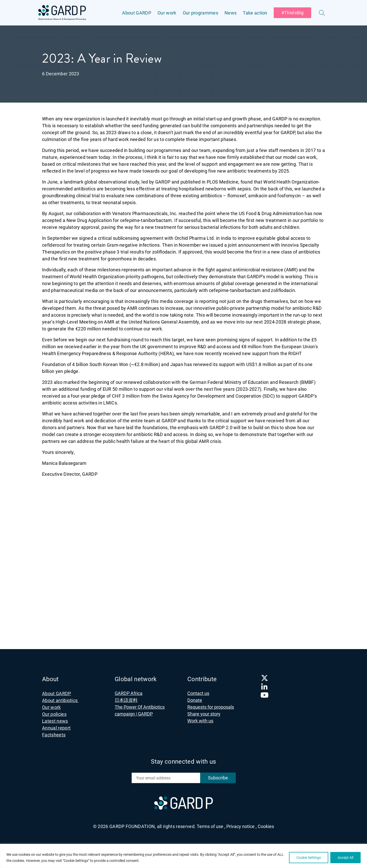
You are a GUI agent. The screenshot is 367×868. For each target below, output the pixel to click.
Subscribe (218, 778)
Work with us (200, 721)
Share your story (204, 714)
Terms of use (211, 826)
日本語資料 (126, 700)
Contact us (198, 693)
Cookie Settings (309, 858)
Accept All (345, 858)
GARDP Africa (129, 693)
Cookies (266, 826)
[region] (183, 856)
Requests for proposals (211, 707)
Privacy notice (241, 826)
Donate (195, 700)
